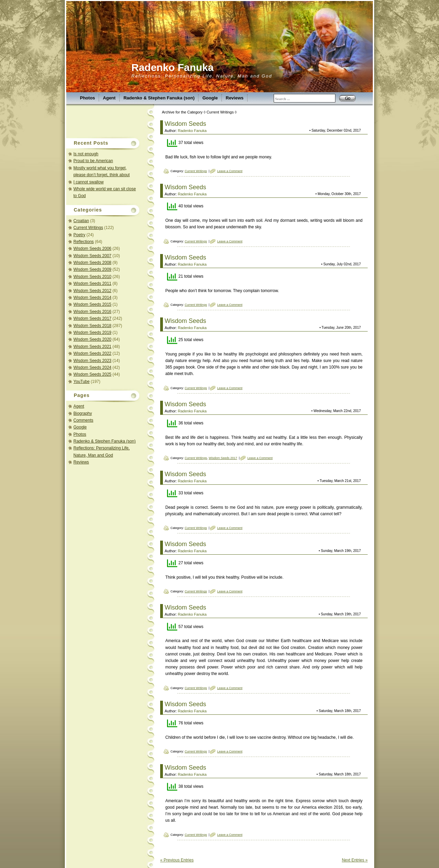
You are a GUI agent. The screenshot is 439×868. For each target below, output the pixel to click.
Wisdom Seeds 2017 (92, 318)
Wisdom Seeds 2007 (92, 256)
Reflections (84, 242)
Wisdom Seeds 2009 (92, 269)
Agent (109, 98)
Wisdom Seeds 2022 (92, 353)
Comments (83, 420)
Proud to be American (93, 161)
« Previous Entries (177, 860)
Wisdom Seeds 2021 (92, 347)
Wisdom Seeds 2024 (92, 367)
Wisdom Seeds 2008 (92, 263)
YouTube (81, 382)
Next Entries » (355, 860)
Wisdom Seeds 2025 (92, 374)
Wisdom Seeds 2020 (92, 339)
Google (210, 98)
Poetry (79, 235)
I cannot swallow (88, 182)
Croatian (81, 221)
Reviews (235, 98)
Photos (87, 98)
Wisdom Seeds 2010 (92, 277)
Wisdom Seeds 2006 (92, 249)
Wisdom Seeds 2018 (92, 326)
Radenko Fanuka (173, 67)
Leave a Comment (230, 171)
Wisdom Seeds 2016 (92, 312)
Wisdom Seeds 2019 (92, 333)
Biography (83, 413)
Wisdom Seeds (185, 124)
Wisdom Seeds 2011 (92, 284)
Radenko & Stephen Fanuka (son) (159, 98)
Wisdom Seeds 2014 (92, 298)
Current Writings (88, 228)
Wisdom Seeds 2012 (92, 291)
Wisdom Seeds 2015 (92, 304)
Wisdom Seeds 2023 (92, 361)
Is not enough (86, 154)
